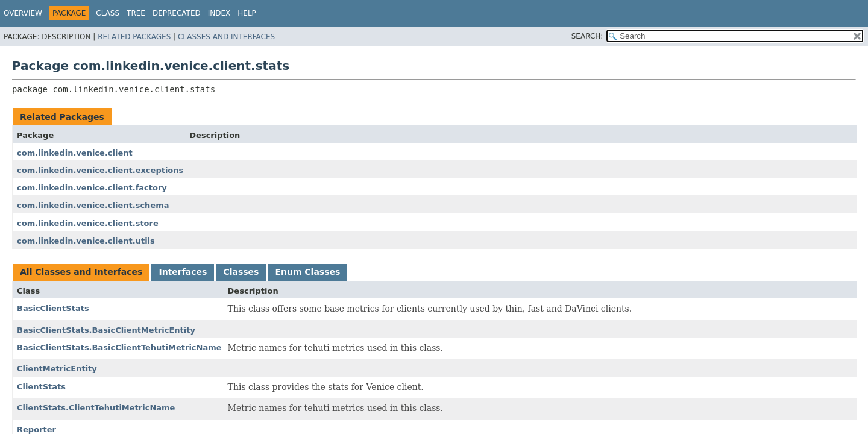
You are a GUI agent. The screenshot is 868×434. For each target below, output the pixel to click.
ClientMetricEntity (57, 369)
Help (247, 13)
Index (219, 13)
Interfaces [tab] (183, 272)
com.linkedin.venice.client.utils (86, 241)
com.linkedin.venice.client (75, 153)
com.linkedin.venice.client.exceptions (100, 170)
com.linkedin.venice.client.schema (93, 205)
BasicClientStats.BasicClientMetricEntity (106, 330)
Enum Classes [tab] (307, 272)
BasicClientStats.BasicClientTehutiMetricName (119, 348)
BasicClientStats (53, 308)
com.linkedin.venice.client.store (88, 223)
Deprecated (177, 13)
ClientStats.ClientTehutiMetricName (96, 408)
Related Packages (134, 37)
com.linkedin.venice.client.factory (92, 188)
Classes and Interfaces (226, 37)
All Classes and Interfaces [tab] (81, 272)
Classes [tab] (241, 272)
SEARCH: (587, 36)
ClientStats (41, 387)
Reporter (36, 429)
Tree (136, 13)
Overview (23, 13)
